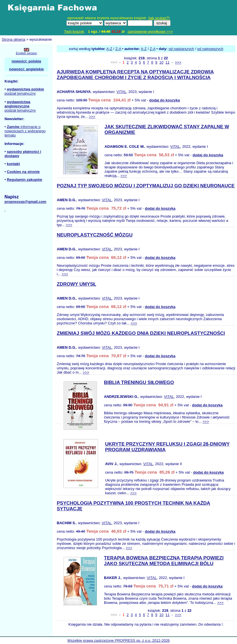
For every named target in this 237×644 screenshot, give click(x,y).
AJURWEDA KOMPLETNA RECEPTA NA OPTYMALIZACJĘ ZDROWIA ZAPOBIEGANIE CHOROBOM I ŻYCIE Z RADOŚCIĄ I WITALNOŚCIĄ (135, 75)
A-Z (109, 49)
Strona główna (13, 39)
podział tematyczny (20, 93)
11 (168, 62)
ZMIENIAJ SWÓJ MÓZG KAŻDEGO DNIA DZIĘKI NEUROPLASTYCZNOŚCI (141, 333)
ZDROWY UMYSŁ (76, 284)
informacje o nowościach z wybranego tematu (25, 131)
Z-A (118, 49)
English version (26, 53)
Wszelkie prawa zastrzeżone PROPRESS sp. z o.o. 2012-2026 (118, 640)
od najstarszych (181, 49)
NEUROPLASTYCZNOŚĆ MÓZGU (95, 235)
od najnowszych (210, 49)
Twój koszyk (74, 32)
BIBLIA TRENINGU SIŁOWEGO (139, 382)
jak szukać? (159, 18)
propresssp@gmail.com (25, 202)
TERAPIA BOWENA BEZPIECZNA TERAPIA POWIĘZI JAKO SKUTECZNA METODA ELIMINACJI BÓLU (164, 561)
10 (161, 62)
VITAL (121, 92)
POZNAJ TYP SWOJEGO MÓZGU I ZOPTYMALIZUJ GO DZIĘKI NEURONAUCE (146, 186)
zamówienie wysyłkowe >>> (150, 32)
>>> (178, 62)
